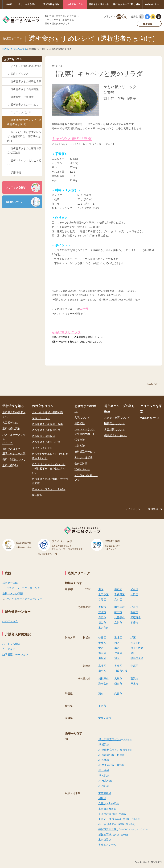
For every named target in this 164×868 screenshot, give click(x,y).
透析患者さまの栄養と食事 (26, 81)
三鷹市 (102, 612)
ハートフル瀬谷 (11, 644)
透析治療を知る (51, 4)
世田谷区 (103, 594)
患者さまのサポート (99, 4)
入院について (82, 418)
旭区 (117, 658)
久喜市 (118, 694)
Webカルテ (151, 4)
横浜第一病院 (10, 583)
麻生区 (102, 671)
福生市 (102, 623)
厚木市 (134, 684)
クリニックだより (21, 112)
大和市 (118, 679)
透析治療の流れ (11, 429)
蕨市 (101, 694)
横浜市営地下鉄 (123, 829)
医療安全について (115, 423)
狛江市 (134, 607)
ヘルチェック (10, 621)
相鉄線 (102, 798)
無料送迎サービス (85, 452)
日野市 (102, 617)
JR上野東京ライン (115, 739)
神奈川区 (136, 643)
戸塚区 (118, 653)
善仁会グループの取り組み (127, 4)
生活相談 (80, 446)
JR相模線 (104, 760)
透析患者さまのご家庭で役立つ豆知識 (24, 151)
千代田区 (119, 594)
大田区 (134, 594)
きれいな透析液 (83, 457)
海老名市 (103, 684)
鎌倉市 (118, 684)
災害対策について (115, 430)
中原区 (134, 666)
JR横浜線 (104, 745)
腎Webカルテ (82, 469)
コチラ (84, 309)
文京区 (118, 600)
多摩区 (118, 666)
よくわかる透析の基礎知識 (26, 66)
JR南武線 (104, 776)
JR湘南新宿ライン (115, 750)
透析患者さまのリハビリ (25, 105)
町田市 (118, 612)
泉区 (133, 653)
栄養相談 (80, 440)
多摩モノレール (107, 845)
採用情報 (148, 24)
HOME (9, 4)
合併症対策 (81, 464)
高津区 (102, 666)
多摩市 (134, 623)
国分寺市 (119, 607)
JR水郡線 (104, 786)
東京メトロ (119, 819)
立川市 (118, 623)
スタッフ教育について (117, 418)
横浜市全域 (137, 658)
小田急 (117, 824)
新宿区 (118, 589)
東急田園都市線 (107, 809)
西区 (117, 643)
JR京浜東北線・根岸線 (111, 755)
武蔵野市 (136, 617)
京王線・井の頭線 (109, 804)
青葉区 (102, 643)
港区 (101, 589)
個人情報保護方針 (46, 554)
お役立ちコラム (75, 4)
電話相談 (80, 423)
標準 (119, 17)
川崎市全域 (121, 671)
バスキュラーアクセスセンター (25, 588)
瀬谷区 (102, 658)
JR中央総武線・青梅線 (111, 765)
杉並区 (134, 589)
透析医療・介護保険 (22, 97)
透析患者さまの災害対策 (25, 89)
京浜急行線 (112, 814)
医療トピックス (20, 74)
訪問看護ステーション (15, 655)
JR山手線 (104, 770)
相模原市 (103, 679)
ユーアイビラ (10, 649)
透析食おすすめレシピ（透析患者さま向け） (24, 122)
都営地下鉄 (113, 835)
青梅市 (102, 607)
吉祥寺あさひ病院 (13, 594)
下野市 (102, 706)
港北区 (118, 638)
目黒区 (102, 600)
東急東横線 (105, 793)
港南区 (102, 653)
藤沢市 (134, 679)
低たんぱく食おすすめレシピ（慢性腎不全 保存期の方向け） (24, 136)
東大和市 (103, 628)
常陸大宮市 (105, 718)
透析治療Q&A (10, 465)
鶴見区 (102, 638)
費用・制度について (14, 460)
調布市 (134, 612)
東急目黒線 (105, 840)
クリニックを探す (27, 4)
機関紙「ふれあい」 (116, 435)
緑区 (133, 638)
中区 (101, 648)
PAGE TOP (152, 384)
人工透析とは (10, 423)
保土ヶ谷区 (137, 648)
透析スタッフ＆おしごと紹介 (24, 163)
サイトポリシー (134, 509)
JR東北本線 (105, 781)
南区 (117, 648)
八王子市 (119, 617)
